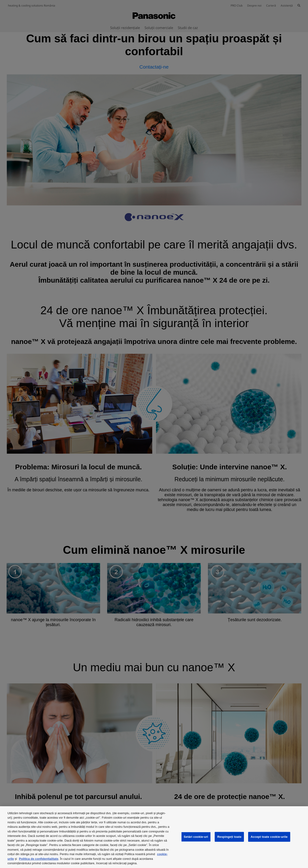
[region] (154, 837)
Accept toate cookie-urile (269, 837)
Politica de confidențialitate (39, 859)
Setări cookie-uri (196, 837)
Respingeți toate (229, 837)
